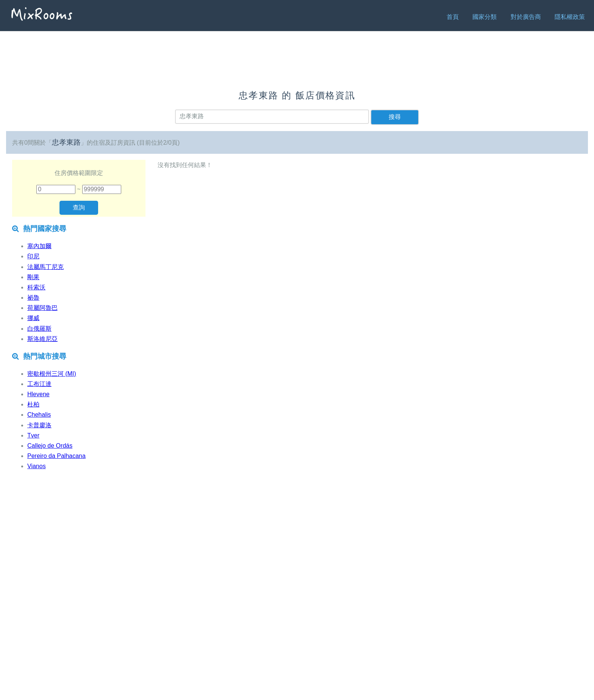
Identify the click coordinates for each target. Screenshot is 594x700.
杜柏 (33, 404)
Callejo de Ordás (50, 446)
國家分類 (485, 17)
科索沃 (36, 287)
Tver (33, 435)
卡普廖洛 (39, 425)
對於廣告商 (526, 17)
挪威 (33, 318)
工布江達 (39, 384)
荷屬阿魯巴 (42, 308)
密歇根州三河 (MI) (52, 374)
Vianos (37, 466)
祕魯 (33, 298)
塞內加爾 (39, 246)
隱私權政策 (570, 17)
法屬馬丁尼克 (45, 267)
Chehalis (39, 415)
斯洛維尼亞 (42, 339)
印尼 (33, 256)
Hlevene (38, 394)
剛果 (33, 277)
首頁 (453, 17)
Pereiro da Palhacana (56, 456)
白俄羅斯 (39, 329)
